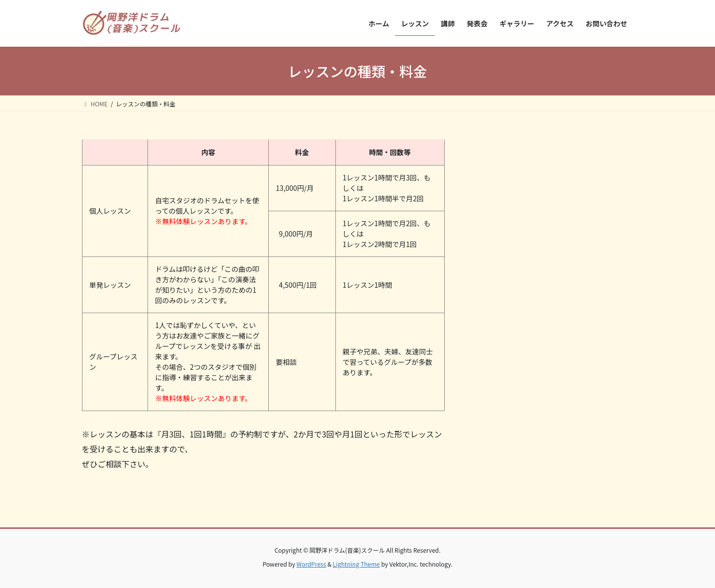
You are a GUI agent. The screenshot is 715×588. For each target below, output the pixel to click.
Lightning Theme (357, 564)
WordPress (312, 564)
